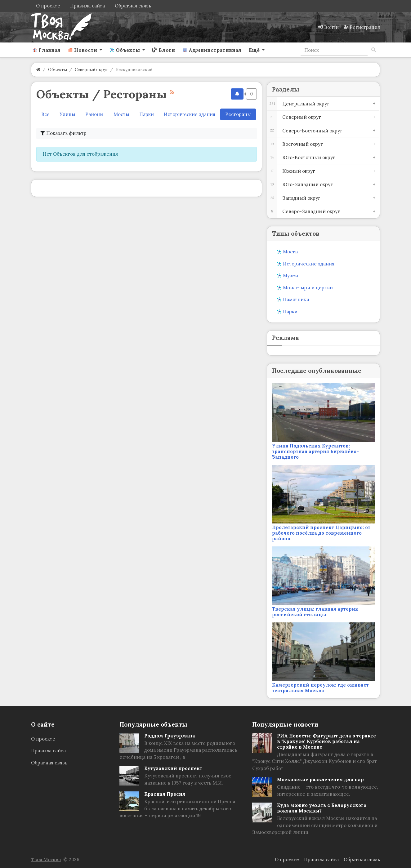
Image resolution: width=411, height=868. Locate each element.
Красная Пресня (165, 794)
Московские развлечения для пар (320, 779)
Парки (147, 114)
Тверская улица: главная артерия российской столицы (315, 612)
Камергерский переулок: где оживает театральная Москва (320, 688)
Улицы (67, 114)
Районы (94, 114)
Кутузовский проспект (173, 768)
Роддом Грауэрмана (170, 736)
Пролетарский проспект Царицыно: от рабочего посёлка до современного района (321, 533)
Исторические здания (190, 114)
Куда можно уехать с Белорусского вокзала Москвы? (322, 808)
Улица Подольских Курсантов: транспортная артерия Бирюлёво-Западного (315, 451)
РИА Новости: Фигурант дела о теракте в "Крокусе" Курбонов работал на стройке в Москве (326, 741)
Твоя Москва (46, 859)
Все (45, 114)
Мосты (121, 114)
